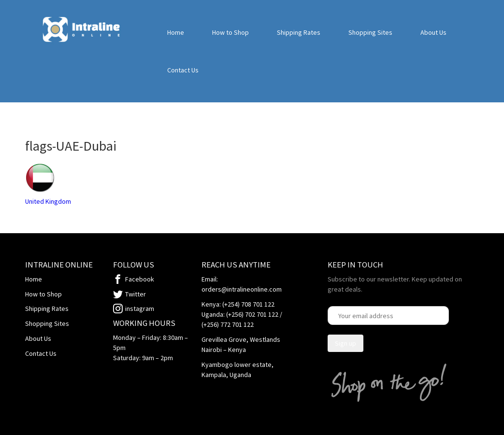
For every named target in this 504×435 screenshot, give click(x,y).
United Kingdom (48, 201)
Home (176, 32)
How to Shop (230, 32)
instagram (140, 309)
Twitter (136, 294)
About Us (433, 32)
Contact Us (183, 70)
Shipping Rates (299, 32)
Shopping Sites (370, 32)
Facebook (140, 279)
